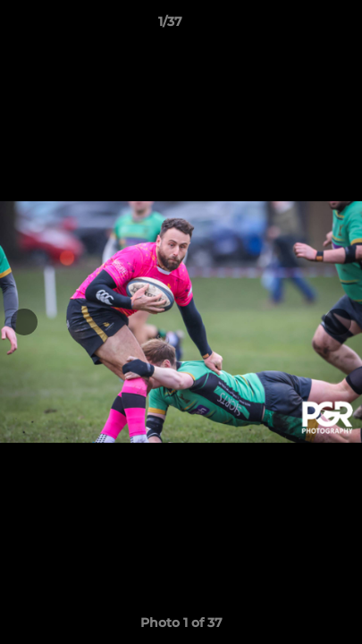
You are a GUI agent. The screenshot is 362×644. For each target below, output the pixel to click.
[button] (298, 26)
